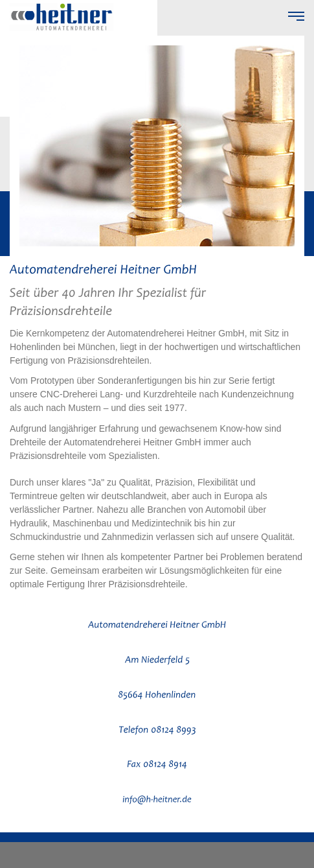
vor (287, 94)
